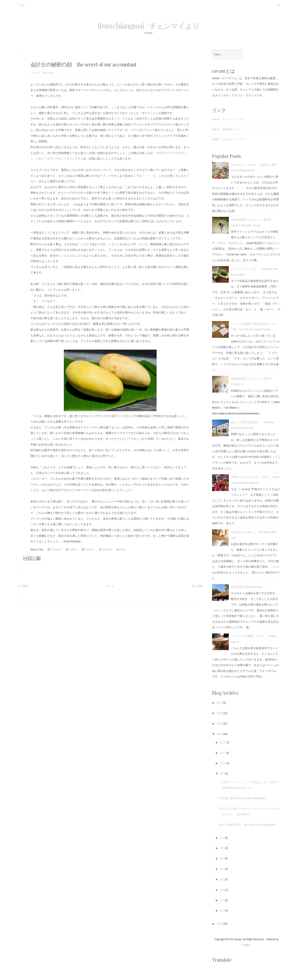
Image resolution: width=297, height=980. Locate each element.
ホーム (110, 586)
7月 (222, 848)
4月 (222, 879)
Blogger (246, 945)
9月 (222, 773)
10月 (223, 763)
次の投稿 (23, 586)
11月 (223, 753)
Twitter (71, 549)
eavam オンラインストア (228, 119)
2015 (220, 724)
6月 (222, 858)
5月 (222, 869)
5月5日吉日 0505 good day (246, 587)
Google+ (88, 549)
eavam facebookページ (226, 129)
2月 (222, 900)
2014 (220, 734)
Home (22, 5)
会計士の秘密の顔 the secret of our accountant (83, 64)
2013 (220, 924)
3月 (222, 890)
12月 (223, 742)
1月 (222, 910)
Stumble (105, 549)
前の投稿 (197, 586)
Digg (121, 549)
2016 (220, 713)
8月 (222, 838)
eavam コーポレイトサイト (230, 139)
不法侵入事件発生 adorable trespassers (242, 798)
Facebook (54, 549)
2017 (220, 703)
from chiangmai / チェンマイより (148, 25)
